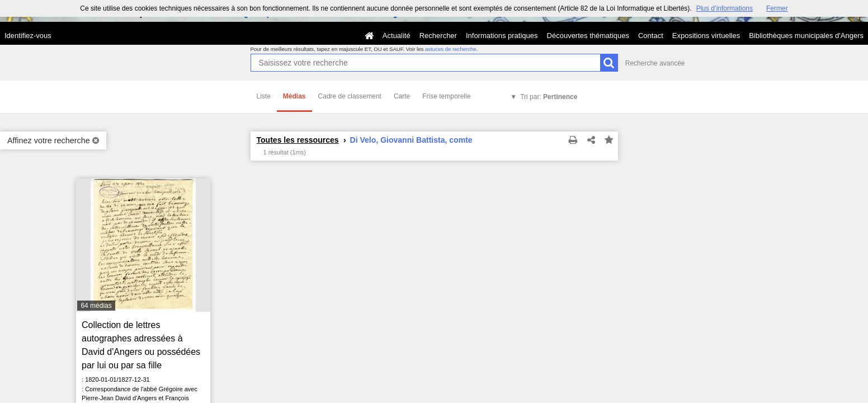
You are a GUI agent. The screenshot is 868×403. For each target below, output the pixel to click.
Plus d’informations (725, 8)
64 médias (96, 306)
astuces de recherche (451, 49)
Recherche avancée (655, 63)
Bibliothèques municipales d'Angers (806, 36)
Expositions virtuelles (706, 36)
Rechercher (438, 36)
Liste (264, 96)
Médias (294, 96)
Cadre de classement (350, 96)
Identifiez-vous (28, 36)
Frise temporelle (446, 96)
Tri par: (549, 97)
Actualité (397, 36)
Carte (402, 96)
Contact (651, 36)
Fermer (777, 8)
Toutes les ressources (298, 140)
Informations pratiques (502, 36)
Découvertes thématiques (588, 36)
